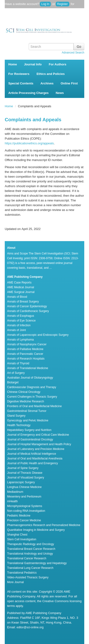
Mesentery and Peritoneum (24, 497)
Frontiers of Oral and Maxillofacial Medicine (34, 406)
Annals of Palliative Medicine (25, 349)
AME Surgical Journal (21, 292)
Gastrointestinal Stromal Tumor (27, 411)
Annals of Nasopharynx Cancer (27, 344)
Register (63, 4)
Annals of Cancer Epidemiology (27, 306)
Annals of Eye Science (21, 321)
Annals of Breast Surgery (23, 302)
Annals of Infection (19, 325)
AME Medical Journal (21, 287)
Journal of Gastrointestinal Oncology (30, 439)
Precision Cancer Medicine (24, 520)
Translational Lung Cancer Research (30, 568)
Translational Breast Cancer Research (31, 549)
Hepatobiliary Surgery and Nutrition (29, 430)
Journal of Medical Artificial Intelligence (32, 454)
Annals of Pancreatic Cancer (25, 354)
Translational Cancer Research (27, 558)
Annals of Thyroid (18, 363)
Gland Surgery (16, 416)
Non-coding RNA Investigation (26, 511)
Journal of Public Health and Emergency (33, 463)
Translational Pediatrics (22, 573)
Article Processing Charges (28, 93)
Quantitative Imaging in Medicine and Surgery (36, 530)
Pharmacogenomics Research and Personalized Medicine (44, 525)
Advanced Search (73, 53)
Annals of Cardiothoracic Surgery (28, 311)
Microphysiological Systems (25, 506)
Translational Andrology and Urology (30, 554)
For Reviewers (19, 74)
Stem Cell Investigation (22, 539)
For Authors (58, 64)
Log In (45, 4)
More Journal (15, 582)
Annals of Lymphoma (20, 340)
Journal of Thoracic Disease (25, 473)
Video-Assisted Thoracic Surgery (28, 577)
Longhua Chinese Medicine (24, 487)
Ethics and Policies (51, 74)
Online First (69, 83)
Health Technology (19, 425)
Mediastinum (15, 492)
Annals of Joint (16, 330)
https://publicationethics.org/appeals (29, 143)
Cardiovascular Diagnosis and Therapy (32, 387)
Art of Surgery (16, 373)
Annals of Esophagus (21, 316)
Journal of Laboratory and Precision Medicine (36, 449)
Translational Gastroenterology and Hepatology (37, 563)
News (60, 93)
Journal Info (33, 64)
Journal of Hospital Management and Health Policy (39, 444)
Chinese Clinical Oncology (24, 392)
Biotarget (13, 382)
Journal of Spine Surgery (23, 468)
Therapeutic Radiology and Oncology (30, 544)
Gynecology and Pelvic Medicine (28, 420)
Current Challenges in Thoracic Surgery (32, 397)
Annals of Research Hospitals (26, 359)
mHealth (12, 501)
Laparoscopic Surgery (21, 482)
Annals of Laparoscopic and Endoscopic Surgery (38, 335)
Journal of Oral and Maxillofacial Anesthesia (35, 459)
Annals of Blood (17, 297)
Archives (47, 83)
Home (13, 64)
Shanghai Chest (17, 535)
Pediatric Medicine (19, 516)
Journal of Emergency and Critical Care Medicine (38, 435)
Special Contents (21, 83)
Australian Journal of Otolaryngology (30, 378)
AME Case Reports (19, 283)
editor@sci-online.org (30, 627)
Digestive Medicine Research (26, 401)
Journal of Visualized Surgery (26, 478)
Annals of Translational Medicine (28, 368)
